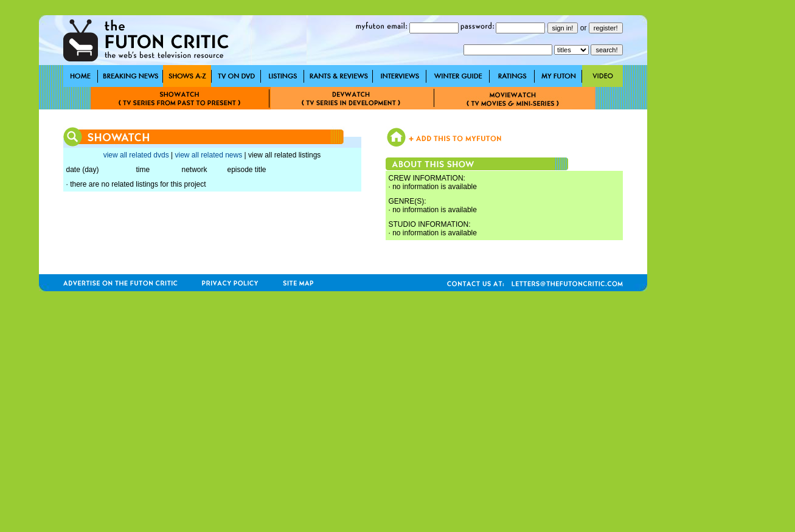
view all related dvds (136, 155)
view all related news (208, 155)
